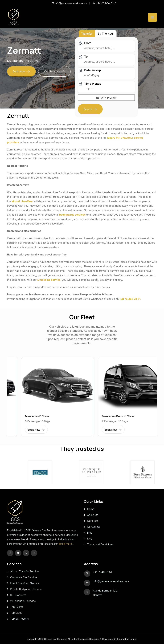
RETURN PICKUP (106, 98)
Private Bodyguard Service (26, 589)
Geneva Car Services (55, 639)
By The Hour (106, 34)
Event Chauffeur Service (25, 583)
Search (88, 109)
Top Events (17, 607)
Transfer (87, 34)
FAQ (90, 539)
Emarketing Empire (127, 639)
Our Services (52, 71)
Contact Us (94, 527)
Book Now (19, 71)
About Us (93, 515)
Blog (90, 533)
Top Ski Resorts (19, 619)
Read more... (67, 544)
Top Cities (16, 613)
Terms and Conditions (100, 544)
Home (91, 509)
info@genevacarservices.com (111, 581)
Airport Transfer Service (24, 571)
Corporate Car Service (24, 577)
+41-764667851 (102, 572)
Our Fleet (93, 521)
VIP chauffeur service (23, 601)
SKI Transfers (18, 595)
